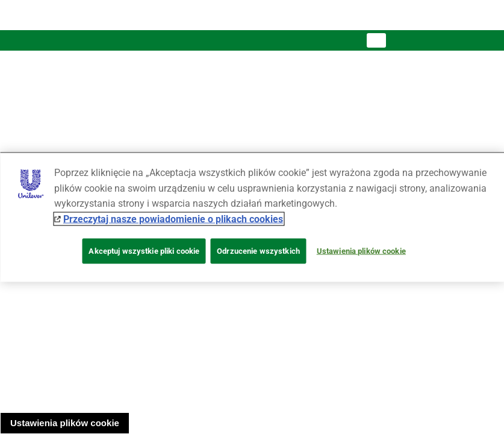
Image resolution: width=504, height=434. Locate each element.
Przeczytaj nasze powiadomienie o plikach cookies (173, 219)
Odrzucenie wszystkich (258, 251)
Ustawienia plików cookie (65, 423)
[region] (252, 217)
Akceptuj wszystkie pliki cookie (144, 251)
